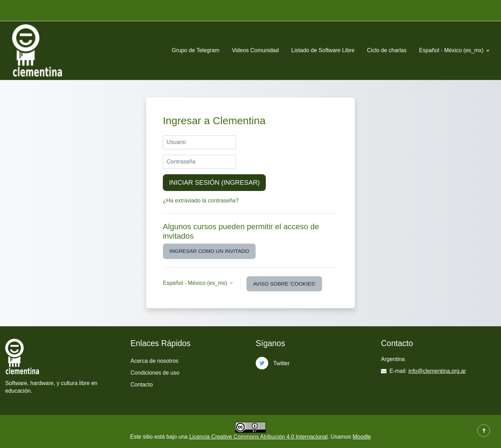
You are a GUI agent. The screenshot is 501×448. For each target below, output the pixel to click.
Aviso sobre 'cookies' (284, 284)
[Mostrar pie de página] (484, 431)
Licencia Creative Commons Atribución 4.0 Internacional (259, 437)
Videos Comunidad (255, 50)
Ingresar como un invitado (209, 251)
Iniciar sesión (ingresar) (214, 182)
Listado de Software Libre (323, 50)
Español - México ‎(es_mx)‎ (452, 50)
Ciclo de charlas (387, 50)
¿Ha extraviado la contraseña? (201, 201)
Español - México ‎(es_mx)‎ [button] (196, 283)
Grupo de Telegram (196, 50)
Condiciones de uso (155, 373)
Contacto (142, 385)
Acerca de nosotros (154, 361)
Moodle (361, 437)
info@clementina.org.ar (437, 371)
